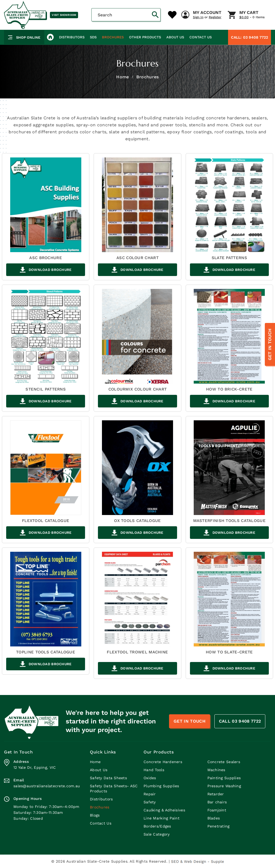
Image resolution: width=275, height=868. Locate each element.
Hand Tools (154, 770)
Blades (214, 818)
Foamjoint (217, 810)
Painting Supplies (224, 778)
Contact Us (201, 37)
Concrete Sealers (224, 762)
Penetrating (219, 826)
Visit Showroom (64, 15)
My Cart (249, 13)
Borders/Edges (157, 826)
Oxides (150, 778)
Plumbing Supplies (161, 786)
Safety (150, 802)
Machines (216, 770)
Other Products (145, 37)
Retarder (216, 794)
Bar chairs (217, 802)
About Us (175, 37)
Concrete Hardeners (163, 762)
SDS (93, 37)
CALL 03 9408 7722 (240, 721)
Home (122, 77)
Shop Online (24, 37)
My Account (207, 13)
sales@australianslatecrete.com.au (47, 786)
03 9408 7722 (250, 37)
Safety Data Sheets (108, 778)
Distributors (72, 37)
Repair (150, 794)
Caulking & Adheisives (164, 810)
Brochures (113, 37)
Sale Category (157, 834)
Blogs (95, 815)
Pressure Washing (224, 786)
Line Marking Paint (162, 818)
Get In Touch (270, 344)
